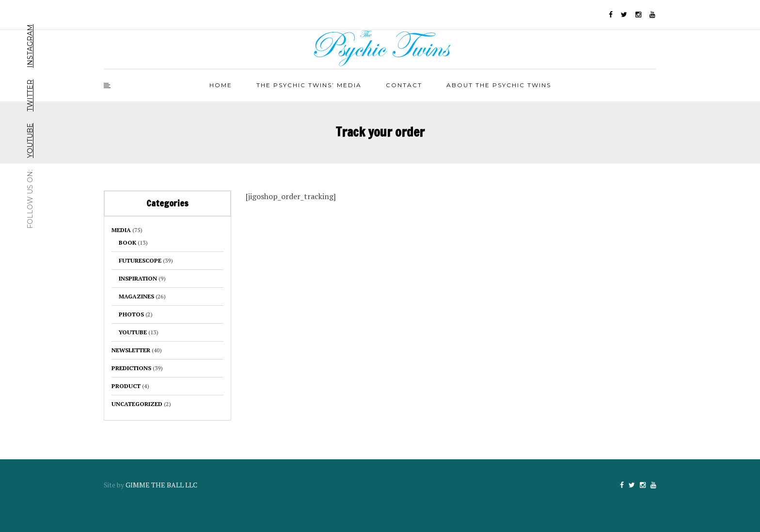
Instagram (30, 46)
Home (221, 85)
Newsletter (131, 350)
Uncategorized (137, 404)
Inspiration (138, 278)
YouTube (30, 141)
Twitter (30, 95)
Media (121, 230)
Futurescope (140, 260)
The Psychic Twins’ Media (309, 85)
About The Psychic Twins (499, 85)
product (126, 386)
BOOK (127, 243)
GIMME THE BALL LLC (161, 485)
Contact (404, 85)
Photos (131, 314)
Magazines (136, 296)
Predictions (131, 368)
